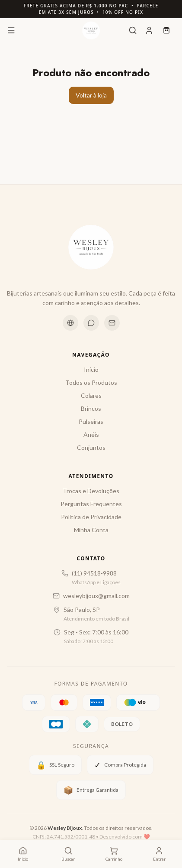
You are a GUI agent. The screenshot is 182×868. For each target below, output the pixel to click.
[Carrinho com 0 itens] (114, 854)
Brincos (91, 408)
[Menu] (11, 30)
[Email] (112, 323)
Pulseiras (91, 421)
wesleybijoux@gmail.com (96, 596)
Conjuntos (91, 447)
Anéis (91, 434)
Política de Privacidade (91, 517)
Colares (91, 395)
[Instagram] (70, 323)
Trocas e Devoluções (91, 491)
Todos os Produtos (91, 382)
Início (91, 369)
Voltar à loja (91, 95)
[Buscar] (133, 30)
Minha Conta (91, 530)
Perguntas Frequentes (91, 504)
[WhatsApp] (91, 323)
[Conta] (149, 30)
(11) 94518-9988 (94, 573)
